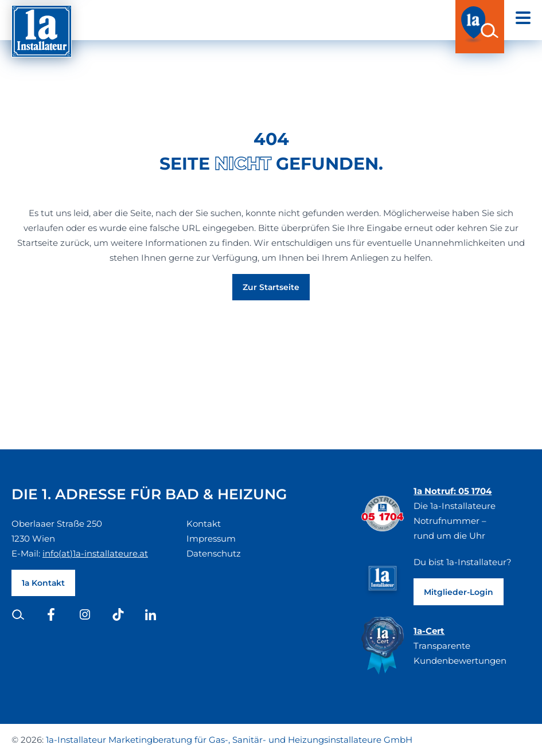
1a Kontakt (43, 583)
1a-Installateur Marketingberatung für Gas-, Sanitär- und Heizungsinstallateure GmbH (229, 740)
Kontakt (204, 524)
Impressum (211, 538)
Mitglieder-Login (459, 592)
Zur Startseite (271, 287)
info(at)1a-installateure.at (95, 553)
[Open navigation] (523, 18)
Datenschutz (214, 553)
